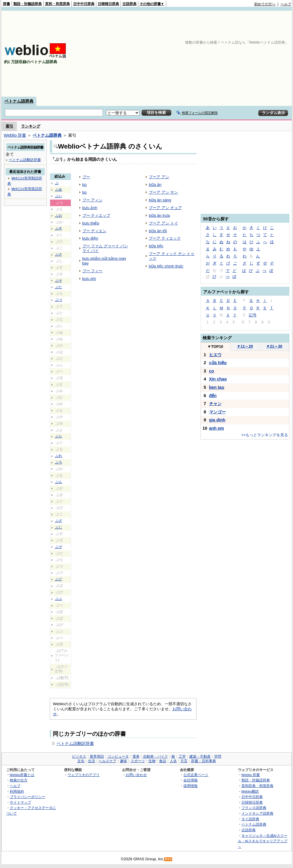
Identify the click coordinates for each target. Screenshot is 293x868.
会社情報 (190, 780)
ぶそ (59, 281)
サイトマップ (20, 802)
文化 (81, 761)
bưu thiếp (91, 223)
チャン (215, 404)
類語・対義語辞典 (28, 4)
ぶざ (59, 521)
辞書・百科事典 (204, 761)
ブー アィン (93, 200)
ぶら (59, 436)
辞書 (7, 4)
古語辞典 (129, 4)
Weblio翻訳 (250, 791)
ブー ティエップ (96, 215)
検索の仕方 (19, 780)
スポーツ (138, 761)
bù (85, 192)
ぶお (59, 216)
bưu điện (90, 238)
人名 (173, 761)
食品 (163, 761)
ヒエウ (215, 355)
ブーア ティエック (165, 238)
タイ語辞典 (250, 819)
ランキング (31, 126)
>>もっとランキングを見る (265, 435)
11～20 (245, 346)
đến (213, 396)
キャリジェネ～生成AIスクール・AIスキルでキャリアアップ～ (263, 841)
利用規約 (17, 791)
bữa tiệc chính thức (166, 266)
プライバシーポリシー (28, 797)
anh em (217, 428)
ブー (86, 177)
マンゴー (217, 412)
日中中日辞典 (84, 4)
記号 (253, 315)
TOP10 (215, 347)
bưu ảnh (90, 208)
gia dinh (217, 420)
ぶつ (59, 300)
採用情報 (190, 786)
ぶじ (59, 527)
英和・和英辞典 (57, 4)
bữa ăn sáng (160, 200)
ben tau (217, 387)
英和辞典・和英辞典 (257, 786)
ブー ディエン (95, 231)
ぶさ (59, 254)
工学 (182, 756)
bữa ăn (155, 185)
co (212, 371)
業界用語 (97, 756)
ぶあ (59, 189)
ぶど (59, 579)
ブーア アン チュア (165, 208)
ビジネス (79, 756)
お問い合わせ (136, 775)
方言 (184, 761)
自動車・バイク (156, 756)
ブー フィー (93, 271)
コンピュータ (118, 756)
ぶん (59, 482)
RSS (168, 859)
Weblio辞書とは (22, 775)
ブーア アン (159, 177)
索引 (9, 126)
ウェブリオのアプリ (84, 775)
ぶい (59, 196)
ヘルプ (286, 4)
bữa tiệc (156, 246)
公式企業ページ (196, 775)
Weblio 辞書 (15, 135)
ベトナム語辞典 (19, 101)
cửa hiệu (218, 363)
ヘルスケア (108, 761)
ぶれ (59, 456)
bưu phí (89, 279)
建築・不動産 (200, 756)
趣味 (124, 761)
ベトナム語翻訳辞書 (75, 743)
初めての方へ (265, 4)
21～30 (274, 346)
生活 (92, 761)
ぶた (59, 287)
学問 (218, 756)
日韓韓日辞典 (108, 4)
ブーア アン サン (163, 192)
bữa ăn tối (158, 231)
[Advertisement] (187, 54)
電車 (136, 756)
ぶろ (59, 462)
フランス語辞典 (254, 808)
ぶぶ (59, 599)
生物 (152, 761)
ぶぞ (59, 547)
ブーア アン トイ (163, 223)
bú (85, 185)
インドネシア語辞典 (257, 813)
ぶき (59, 228)
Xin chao (218, 379)
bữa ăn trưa (159, 215)
